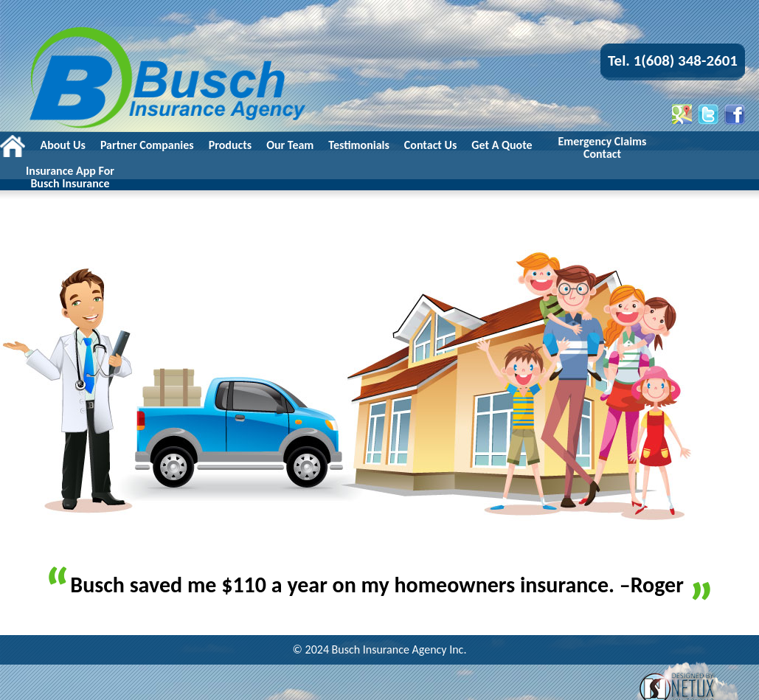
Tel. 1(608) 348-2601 (673, 60)
